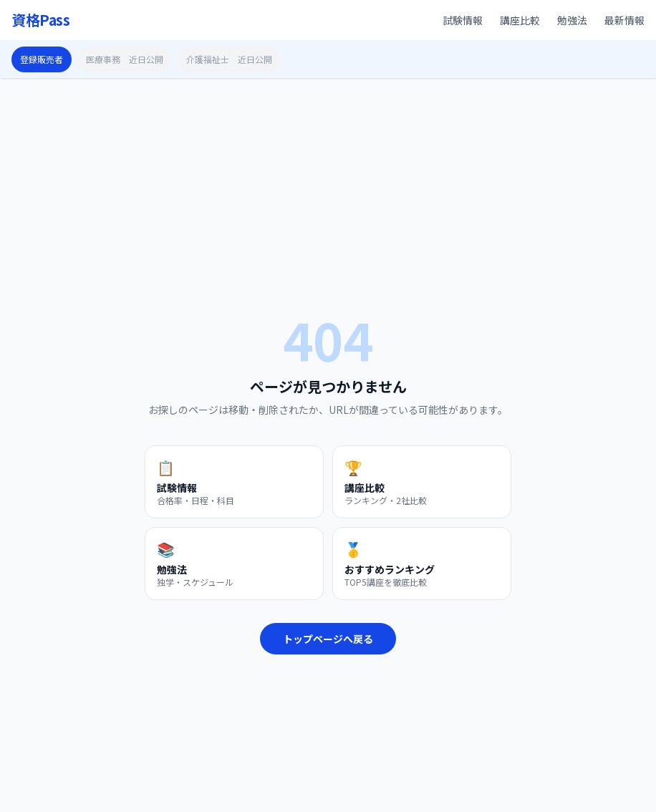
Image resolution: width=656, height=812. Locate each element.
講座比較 (520, 20)
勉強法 (572, 20)
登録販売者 (42, 59)
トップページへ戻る (328, 639)
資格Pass (40, 20)
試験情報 (463, 20)
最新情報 (624, 20)
